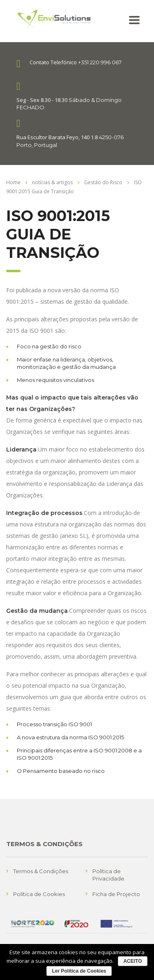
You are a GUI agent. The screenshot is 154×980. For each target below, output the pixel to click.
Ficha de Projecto (116, 894)
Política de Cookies (39, 894)
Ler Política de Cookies (79, 971)
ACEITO (132, 961)
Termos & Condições (41, 871)
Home (13, 182)
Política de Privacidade (108, 875)
